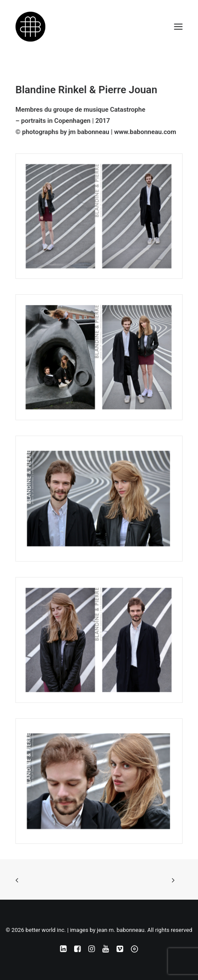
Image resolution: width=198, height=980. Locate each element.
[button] (178, 27)
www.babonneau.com (145, 132)
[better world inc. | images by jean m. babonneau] (30, 27)
